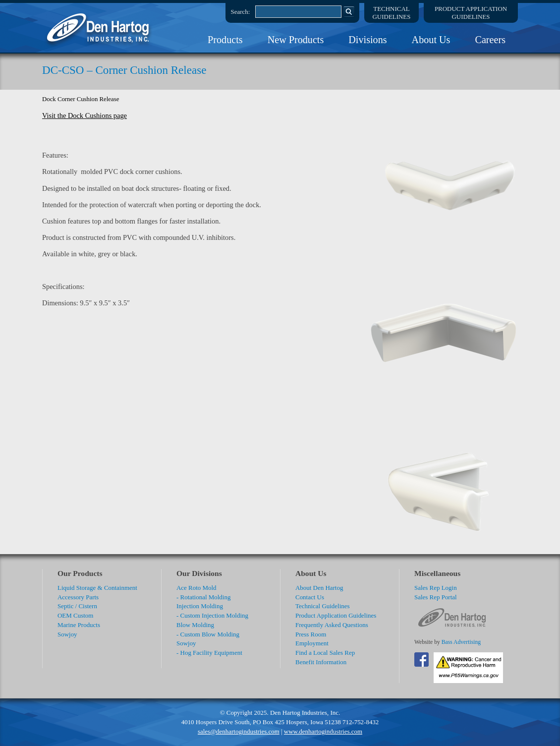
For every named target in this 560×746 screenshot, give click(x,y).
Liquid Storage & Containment (97, 588)
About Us (431, 40)
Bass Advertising (461, 642)
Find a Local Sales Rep (325, 653)
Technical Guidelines (323, 606)
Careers (490, 40)
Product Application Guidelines (336, 615)
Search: (241, 12)
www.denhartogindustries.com (323, 731)
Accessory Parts (78, 597)
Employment (312, 643)
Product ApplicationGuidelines (471, 13)
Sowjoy (67, 634)
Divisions (367, 40)
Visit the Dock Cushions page (84, 115)
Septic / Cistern (77, 606)
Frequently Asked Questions (332, 625)
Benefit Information (321, 662)
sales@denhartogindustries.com (239, 731)
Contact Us (310, 597)
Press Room (311, 634)
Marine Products (79, 625)
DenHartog (99, 28)
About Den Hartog (319, 588)
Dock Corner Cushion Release (81, 99)
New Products (296, 40)
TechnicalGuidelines (392, 13)
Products (225, 40)
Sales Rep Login (436, 588)
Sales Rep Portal (436, 597)
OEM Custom (75, 615)
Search (349, 11)
